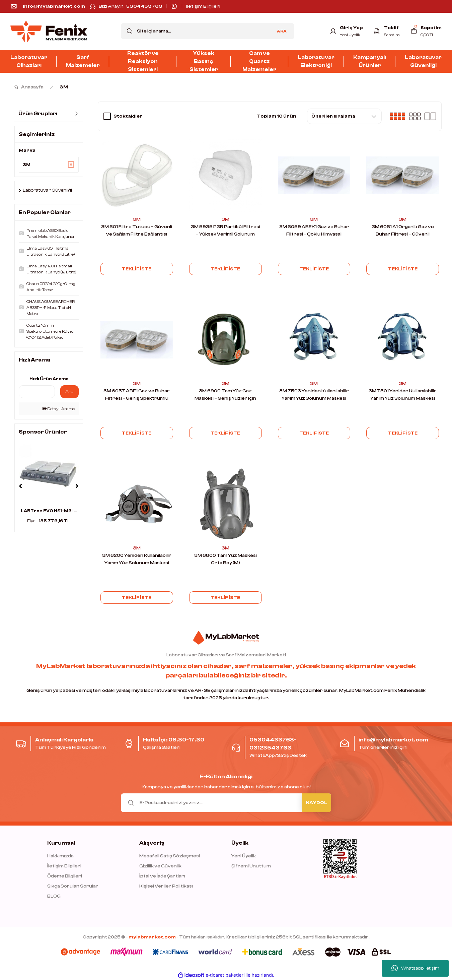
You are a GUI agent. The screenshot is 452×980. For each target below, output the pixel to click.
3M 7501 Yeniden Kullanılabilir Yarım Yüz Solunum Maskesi (403, 395)
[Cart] (426, 31)
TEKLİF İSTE (137, 269)
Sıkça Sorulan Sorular (73, 886)
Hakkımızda (60, 856)
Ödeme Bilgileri (65, 876)
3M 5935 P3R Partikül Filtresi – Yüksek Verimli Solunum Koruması (225, 231)
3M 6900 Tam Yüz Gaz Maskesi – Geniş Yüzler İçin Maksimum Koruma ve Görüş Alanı (225, 395)
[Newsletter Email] (226, 803)
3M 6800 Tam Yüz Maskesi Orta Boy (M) (225, 559)
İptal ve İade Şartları (162, 876)
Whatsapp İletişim (415, 968)
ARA (282, 31)
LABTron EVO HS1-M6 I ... (49, 512)
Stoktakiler (128, 116)
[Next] (77, 487)
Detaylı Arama (59, 410)
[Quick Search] (37, 393)
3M (64, 87)
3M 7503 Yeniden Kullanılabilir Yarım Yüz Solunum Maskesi (314, 395)
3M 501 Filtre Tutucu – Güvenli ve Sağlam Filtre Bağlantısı (137, 231)
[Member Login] (345, 31)
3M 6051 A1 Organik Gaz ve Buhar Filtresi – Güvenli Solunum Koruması (403, 231)
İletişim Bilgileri (64, 866)
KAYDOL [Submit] (317, 803)
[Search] (208, 31)
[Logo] (49, 31)
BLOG (54, 896)
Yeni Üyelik (244, 856)
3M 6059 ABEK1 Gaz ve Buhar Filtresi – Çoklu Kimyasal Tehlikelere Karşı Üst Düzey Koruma (314, 231)
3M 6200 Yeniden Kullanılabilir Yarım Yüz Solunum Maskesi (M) (137, 560)
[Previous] (20, 487)
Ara (69, 393)
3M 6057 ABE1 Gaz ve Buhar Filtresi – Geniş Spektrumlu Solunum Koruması (137, 395)
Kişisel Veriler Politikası (166, 886)
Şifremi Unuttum (251, 866)
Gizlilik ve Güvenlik (160, 866)
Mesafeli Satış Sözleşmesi (170, 856)
